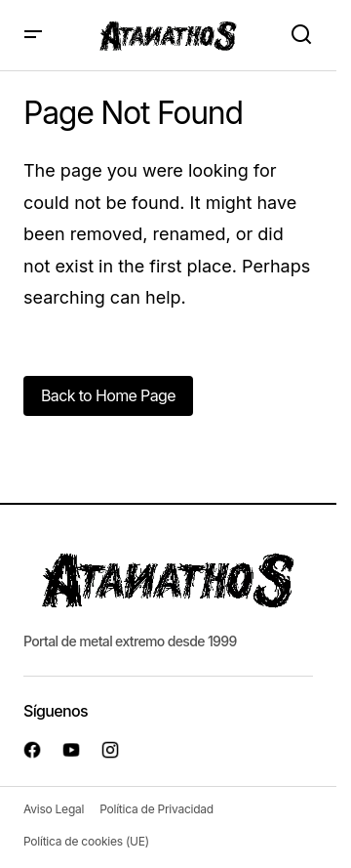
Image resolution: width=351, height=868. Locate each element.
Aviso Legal (54, 809)
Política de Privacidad (156, 809)
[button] (33, 35)
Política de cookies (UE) (86, 841)
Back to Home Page (108, 395)
